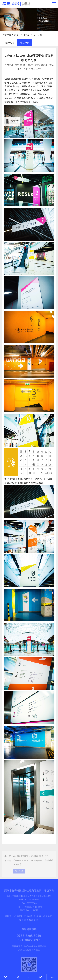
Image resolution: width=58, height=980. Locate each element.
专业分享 (38, 35)
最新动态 (10, 43)
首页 (16, 35)
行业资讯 (26, 35)
